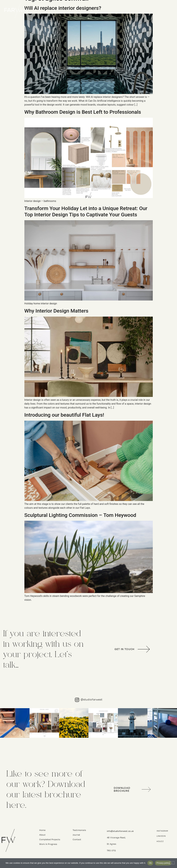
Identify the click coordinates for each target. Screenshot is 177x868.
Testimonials (76, 830)
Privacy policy (163, 863)
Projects (128, 10)
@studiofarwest (92, 700)
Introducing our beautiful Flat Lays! (64, 415)
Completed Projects (50, 839)
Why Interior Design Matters (56, 311)
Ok (150, 863)
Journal (76, 835)
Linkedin (161, 836)
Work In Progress (48, 844)
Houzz (160, 841)
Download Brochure (122, 789)
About (148, 10)
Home (109, 10)
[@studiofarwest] (77, 700)
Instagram (162, 831)
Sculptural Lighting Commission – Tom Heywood (80, 515)
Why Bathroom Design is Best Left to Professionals (83, 112)
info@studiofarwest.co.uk (120, 831)
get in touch (125, 649)
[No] (172, 863)
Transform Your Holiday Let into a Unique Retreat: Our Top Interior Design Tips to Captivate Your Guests (86, 211)
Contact (167, 10)
